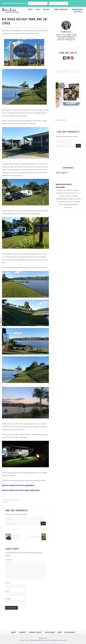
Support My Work (61, 124)
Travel (6, 506)
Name (8, 586)
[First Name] (38, 3)
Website (8, 602)
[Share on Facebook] (2, 317)
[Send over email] (2, 327)
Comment (9, 563)
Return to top (43, 638)
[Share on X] (2, 320)
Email (7, 594)
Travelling (16, 503)
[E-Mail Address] (59, 3)
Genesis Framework (35, 640)
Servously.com (58, 640)
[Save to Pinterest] (2, 324)
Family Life (10, 503)
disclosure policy (41, 31)
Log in (65, 640)
